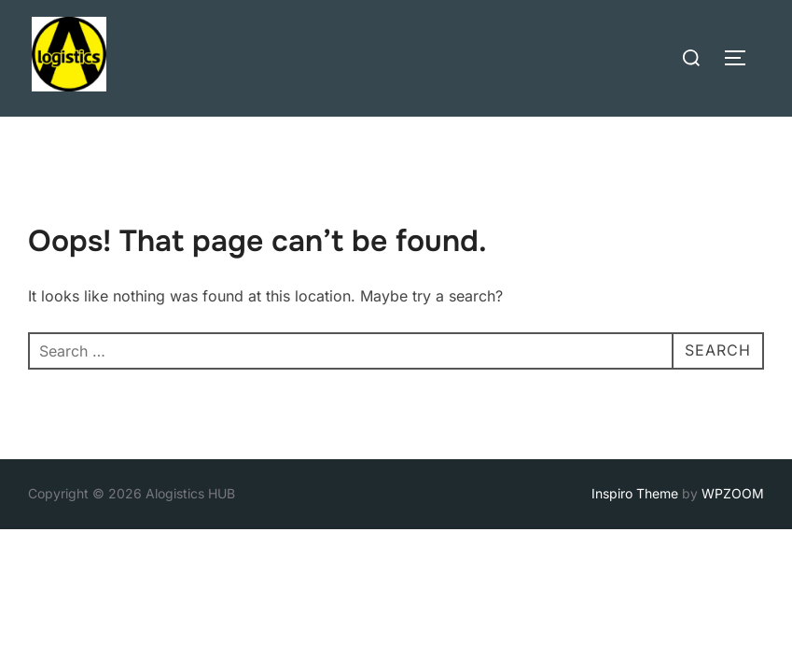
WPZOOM (733, 493)
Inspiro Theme (635, 493)
